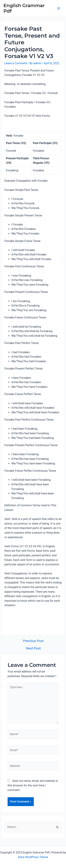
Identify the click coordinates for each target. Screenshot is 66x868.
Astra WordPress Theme (33, 857)
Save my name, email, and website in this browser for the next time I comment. (33, 785)
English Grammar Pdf (24, 8)
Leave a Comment (16, 63)
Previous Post (33, 641)
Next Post (33, 648)
